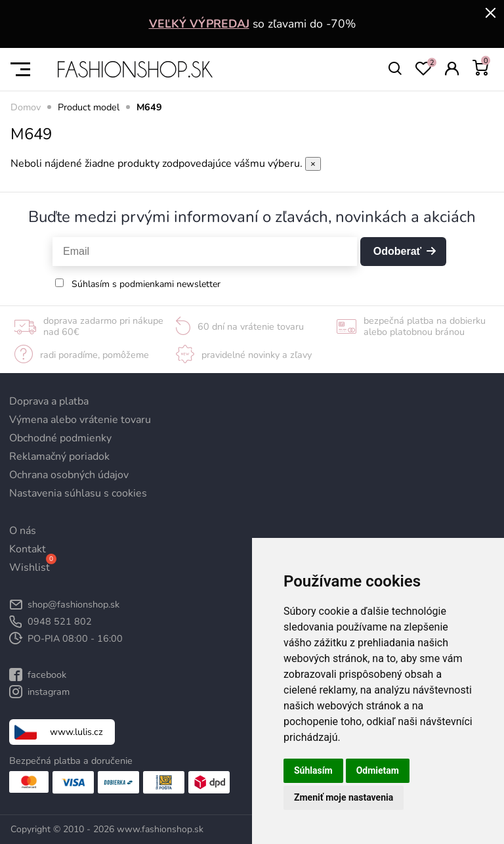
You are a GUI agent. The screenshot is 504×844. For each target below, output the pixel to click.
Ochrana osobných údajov (69, 475)
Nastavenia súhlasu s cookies (78, 493)
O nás (23, 531)
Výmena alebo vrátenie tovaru (80, 420)
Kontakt (28, 549)
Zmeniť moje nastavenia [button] (344, 797)
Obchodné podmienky (60, 438)
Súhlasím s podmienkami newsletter (146, 284)
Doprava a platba (49, 401)
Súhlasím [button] (313, 770)
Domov (26, 107)
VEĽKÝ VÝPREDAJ (199, 24)
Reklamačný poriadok (59, 456)
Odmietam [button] (378, 770)
